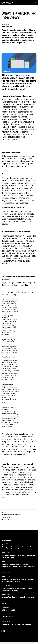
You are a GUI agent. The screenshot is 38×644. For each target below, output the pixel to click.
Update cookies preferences (12, 643)
